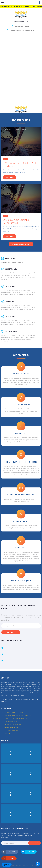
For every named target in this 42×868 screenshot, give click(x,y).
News (5, 159)
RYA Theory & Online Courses (12, 725)
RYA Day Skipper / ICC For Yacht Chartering (20, 164)
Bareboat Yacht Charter (11, 728)
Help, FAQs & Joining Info (11, 731)
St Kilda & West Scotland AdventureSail (16, 221)
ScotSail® (8, 130)
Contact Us (7, 734)
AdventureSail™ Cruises (11, 722)
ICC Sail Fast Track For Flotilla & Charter (15, 718)
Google (8, 858)
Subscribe (11, 632)
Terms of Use (23, 865)
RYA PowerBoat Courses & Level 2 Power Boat (18, 715)
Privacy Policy (34, 865)
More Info (9, 177)
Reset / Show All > (21, 22)
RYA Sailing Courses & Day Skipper (14, 712)
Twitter (27, 852)
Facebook (8, 852)
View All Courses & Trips (21, 244)
